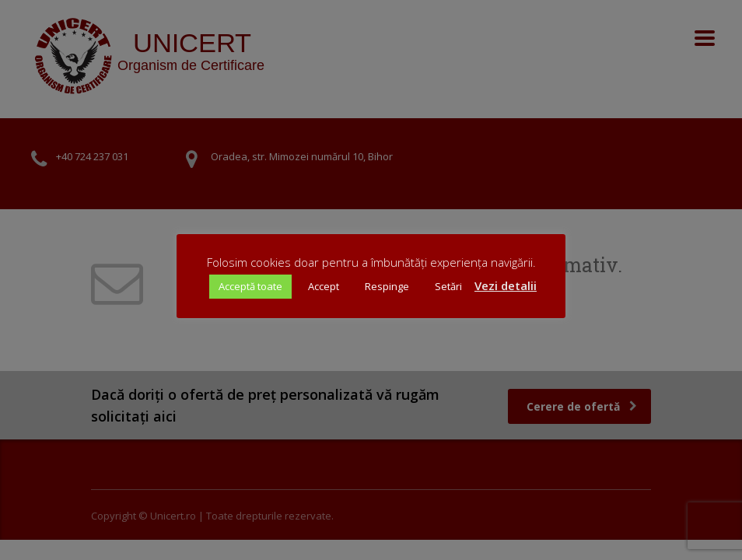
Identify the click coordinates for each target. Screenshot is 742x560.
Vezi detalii (506, 285)
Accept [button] (324, 286)
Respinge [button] (387, 286)
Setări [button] (448, 286)
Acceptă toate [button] (250, 286)
